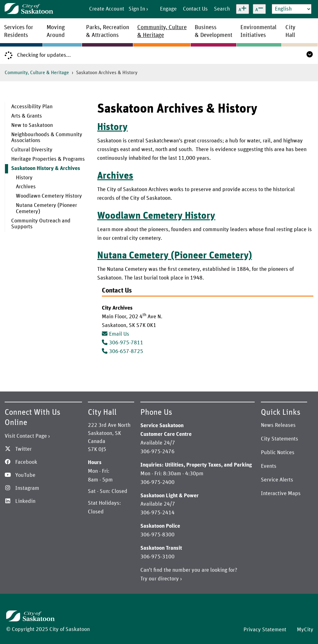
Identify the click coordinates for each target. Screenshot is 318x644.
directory (168, 579)
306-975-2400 (157, 482)
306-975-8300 (157, 535)
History (24, 178)
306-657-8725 (126, 351)
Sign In (137, 9)
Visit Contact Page (26, 436)
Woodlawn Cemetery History (49, 196)
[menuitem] (49, 107)
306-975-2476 (157, 452)
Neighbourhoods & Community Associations (47, 138)
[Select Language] (292, 9)
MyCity (305, 630)
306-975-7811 (126, 343)
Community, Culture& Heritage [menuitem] (162, 31)
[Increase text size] (243, 9)
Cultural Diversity (32, 150)
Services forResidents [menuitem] (19, 31)
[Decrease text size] (259, 9)
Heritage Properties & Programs (48, 159)
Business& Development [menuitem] (214, 31)
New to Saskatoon (32, 125)
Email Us (116, 334)
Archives (26, 187)
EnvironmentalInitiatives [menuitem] (258, 31)
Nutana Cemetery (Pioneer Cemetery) (46, 208)
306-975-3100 (157, 557)
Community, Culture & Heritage (37, 73)
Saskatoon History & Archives (46, 168)
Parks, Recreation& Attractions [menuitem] (108, 31)
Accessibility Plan (32, 107)
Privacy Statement (265, 630)
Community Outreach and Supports (41, 224)
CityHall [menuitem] (290, 31)
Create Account (107, 9)
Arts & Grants (27, 116)
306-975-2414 (157, 513)
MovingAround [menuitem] (56, 31)
